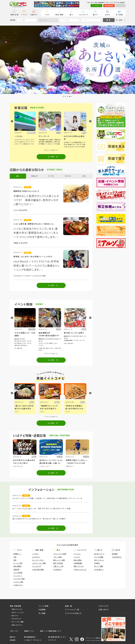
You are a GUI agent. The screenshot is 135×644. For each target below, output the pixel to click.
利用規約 (13, 640)
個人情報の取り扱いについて (57, 637)
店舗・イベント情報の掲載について (51, 631)
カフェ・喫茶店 (18, 572)
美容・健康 (59, 15)
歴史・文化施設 (58, 563)
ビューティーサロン (38, 560)
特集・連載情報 (15, 606)
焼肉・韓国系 (17, 566)
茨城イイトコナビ (17, 609)
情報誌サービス (29, 631)
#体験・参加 (18, 344)
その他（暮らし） (99, 569)
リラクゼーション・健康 (39, 563)
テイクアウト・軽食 (19, 579)
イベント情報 (44, 606)
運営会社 (13, 637)
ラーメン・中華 (18, 563)
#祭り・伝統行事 (44, 348)
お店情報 (42, 610)
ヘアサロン (35, 554)
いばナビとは (103, 606)
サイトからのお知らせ (73, 613)
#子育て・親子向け (26, 344)
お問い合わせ (104, 610)
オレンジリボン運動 (18, 622)
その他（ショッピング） (80, 569)
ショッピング (83, 15)
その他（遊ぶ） (58, 569)
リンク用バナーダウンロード (33, 640)
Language (120, 6)
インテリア (77, 557)
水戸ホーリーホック (18, 612)
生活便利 (97, 563)
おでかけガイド (16, 619)
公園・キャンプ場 (58, 566)
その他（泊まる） (117, 557)
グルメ (47, 15)
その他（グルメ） (18, 585)
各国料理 (16, 569)
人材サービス (14, 631)
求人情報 (119, 15)
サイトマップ (52, 640)
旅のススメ (15, 616)
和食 (15, 560)
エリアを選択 (22, 20)
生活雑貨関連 (78, 563)
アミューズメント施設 (60, 554)
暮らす (95, 15)
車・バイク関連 (99, 566)
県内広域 (32, 402)
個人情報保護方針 (30, 637)
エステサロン (36, 557)
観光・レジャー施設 (59, 560)
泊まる (107, 15)
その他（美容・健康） (38, 569)
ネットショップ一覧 (72, 610)
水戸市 (58, 402)
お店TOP (34, 15)
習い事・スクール (99, 554)
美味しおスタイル (17, 625)
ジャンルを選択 (65, 20)
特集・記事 (15, 15)
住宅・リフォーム (99, 560)
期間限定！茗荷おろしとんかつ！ (26, 191)
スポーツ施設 (57, 557)
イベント (24, 15)
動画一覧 (69, 606)
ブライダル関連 (99, 557)
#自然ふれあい (76, 348)
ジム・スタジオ (36, 566)
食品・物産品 (78, 560)
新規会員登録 (109, 6)
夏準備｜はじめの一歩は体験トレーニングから (33, 257)
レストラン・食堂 (18, 582)
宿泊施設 (115, 554)
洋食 (15, 557)
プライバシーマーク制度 (92, 638)
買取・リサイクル (79, 566)
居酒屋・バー (17, 554)
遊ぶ (71, 15)
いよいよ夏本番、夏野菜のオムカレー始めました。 (34, 224)
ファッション (77, 554)
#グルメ (18, 412)
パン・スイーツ (18, 576)
